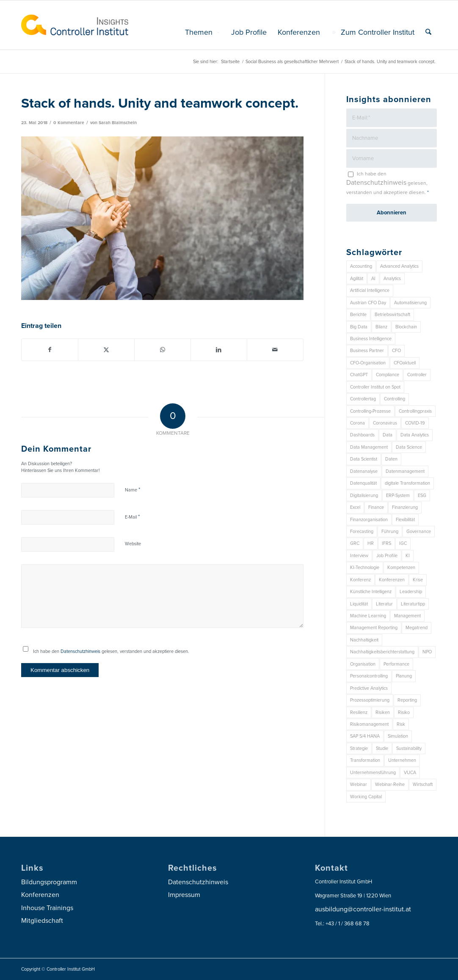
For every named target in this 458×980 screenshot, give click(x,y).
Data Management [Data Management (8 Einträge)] (369, 447)
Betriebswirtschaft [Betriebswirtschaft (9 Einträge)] (392, 315)
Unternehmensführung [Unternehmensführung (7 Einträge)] (373, 773)
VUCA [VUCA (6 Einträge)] (410, 773)
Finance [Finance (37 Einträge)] (376, 507)
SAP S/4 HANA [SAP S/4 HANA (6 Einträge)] (365, 736)
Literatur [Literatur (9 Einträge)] (384, 604)
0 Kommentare (69, 123)
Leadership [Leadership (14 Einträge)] (411, 592)
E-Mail (132, 517)
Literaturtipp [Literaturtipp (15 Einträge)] (413, 604)
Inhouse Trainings (47, 908)
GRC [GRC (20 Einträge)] (355, 543)
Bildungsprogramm (49, 882)
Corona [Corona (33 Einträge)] (357, 423)
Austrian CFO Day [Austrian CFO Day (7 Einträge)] (368, 303)
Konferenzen (40, 895)
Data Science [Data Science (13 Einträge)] (409, 447)
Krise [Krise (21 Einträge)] (418, 580)
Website (133, 544)
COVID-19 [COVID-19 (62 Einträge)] (415, 423)
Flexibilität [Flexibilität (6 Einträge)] (405, 520)
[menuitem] (203, 32)
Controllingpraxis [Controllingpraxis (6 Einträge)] (415, 411)
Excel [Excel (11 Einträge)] (355, 507)
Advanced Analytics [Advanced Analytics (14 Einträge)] (399, 266)
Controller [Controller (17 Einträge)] (417, 375)
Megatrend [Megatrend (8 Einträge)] (417, 628)
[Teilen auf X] (106, 350)
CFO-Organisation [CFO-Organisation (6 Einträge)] (368, 363)
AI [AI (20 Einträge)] (373, 279)
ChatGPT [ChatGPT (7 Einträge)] (359, 375)
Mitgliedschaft (42, 921)
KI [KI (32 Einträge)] (408, 556)
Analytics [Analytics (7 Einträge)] (392, 279)
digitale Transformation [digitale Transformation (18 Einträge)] (407, 483)
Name (132, 490)
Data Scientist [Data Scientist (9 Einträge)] (364, 459)
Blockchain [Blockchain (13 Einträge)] (406, 327)
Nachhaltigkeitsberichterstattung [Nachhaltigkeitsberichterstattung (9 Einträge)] (382, 652)
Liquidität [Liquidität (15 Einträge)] (359, 604)
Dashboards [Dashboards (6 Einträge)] (362, 435)
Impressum (184, 895)
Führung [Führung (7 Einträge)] (390, 532)
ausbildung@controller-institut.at (363, 909)
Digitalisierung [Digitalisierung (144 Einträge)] (364, 496)
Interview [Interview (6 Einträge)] (359, 556)
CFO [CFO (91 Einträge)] (396, 351)
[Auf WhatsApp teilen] (163, 350)
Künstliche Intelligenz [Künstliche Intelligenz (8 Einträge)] (371, 592)
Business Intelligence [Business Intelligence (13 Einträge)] (371, 339)
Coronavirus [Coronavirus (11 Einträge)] (385, 423)
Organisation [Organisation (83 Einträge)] (363, 664)
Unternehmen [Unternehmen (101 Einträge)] (402, 760)
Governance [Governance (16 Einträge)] (419, 532)
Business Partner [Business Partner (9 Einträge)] (367, 351)
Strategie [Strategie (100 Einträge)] (359, 748)
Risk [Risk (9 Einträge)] (401, 724)
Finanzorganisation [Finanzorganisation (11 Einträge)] (369, 520)
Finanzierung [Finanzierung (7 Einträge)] (405, 507)
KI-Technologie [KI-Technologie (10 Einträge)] (365, 568)
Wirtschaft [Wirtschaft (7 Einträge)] (423, 784)
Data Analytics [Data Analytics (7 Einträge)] (415, 435)
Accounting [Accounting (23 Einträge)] (361, 266)
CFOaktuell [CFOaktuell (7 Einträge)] (405, 363)
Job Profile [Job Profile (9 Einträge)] (387, 556)
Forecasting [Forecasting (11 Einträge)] (362, 532)
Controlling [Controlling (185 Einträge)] (395, 399)
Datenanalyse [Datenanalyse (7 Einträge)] (364, 471)
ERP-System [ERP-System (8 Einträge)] (398, 496)
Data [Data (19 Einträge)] (388, 435)
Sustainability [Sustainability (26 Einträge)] (409, 748)
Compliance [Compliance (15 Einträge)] (388, 375)
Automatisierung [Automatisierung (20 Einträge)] (410, 303)
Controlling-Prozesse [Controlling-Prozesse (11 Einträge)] (370, 411)
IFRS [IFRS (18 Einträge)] (386, 543)
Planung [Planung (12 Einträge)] (404, 676)
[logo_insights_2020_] (75, 25)
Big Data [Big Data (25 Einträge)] (359, 327)
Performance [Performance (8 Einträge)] (396, 664)
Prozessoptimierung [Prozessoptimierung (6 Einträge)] (370, 700)
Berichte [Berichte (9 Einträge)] (358, 315)
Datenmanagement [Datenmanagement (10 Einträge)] (405, 471)
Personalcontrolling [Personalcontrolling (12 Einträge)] (369, 676)
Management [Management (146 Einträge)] (407, 616)
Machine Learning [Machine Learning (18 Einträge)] (368, 616)
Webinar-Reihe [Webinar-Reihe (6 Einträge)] (390, 784)
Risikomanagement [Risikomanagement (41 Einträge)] (369, 724)
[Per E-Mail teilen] (275, 350)
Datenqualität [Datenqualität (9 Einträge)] (363, 483)
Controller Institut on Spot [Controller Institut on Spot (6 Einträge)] (375, 387)
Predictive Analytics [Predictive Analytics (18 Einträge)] (369, 688)
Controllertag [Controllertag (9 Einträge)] (363, 399)
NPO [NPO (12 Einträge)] (427, 652)
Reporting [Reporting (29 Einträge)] (407, 700)
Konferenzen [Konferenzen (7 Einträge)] (392, 580)
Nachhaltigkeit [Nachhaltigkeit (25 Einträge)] (364, 640)
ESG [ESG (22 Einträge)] (422, 496)
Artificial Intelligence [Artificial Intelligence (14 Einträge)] (370, 290)
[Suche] (428, 32)
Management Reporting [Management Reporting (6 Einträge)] (374, 628)
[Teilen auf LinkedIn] (219, 350)
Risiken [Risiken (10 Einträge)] (383, 712)
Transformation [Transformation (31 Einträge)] (365, 760)
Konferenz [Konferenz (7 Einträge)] (360, 580)
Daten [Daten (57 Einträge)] (391, 459)
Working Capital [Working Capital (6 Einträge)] (366, 797)
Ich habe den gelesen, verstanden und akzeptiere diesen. (111, 651)
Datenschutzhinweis (80, 651)
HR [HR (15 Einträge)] (371, 543)
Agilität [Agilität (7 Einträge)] (357, 279)
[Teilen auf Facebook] (50, 350)
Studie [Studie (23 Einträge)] (382, 748)
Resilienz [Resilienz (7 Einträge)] (359, 712)
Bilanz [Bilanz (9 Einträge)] (381, 327)
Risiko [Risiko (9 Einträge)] (404, 712)
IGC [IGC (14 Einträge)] (403, 543)
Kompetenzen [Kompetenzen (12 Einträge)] (401, 568)
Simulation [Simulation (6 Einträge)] (398, 736)
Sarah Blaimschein (118, 123)
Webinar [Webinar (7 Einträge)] (359, 784)
